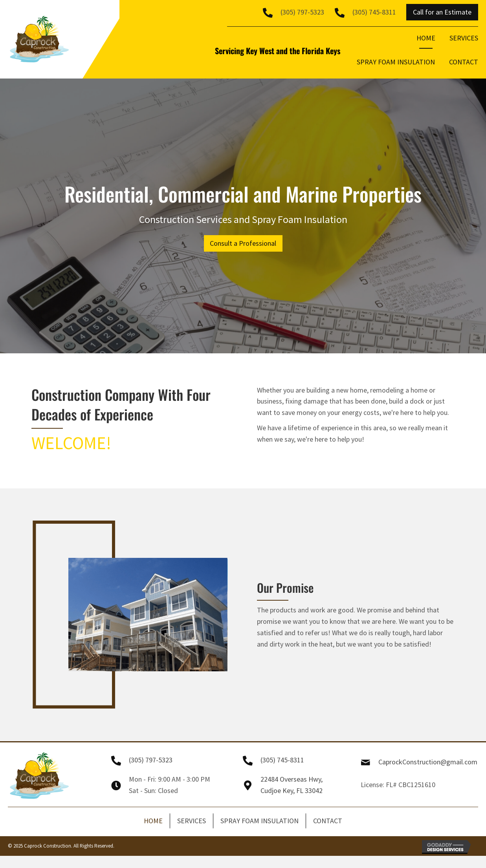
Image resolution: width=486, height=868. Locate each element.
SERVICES (192, 821)
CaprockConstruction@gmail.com (428, 762)
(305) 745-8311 (374, 12)
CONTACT (328, 821)
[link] (426, 41)
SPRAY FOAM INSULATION (260, 821)
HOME (153, 821)
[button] (442, 12)
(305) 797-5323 (302, 12)
